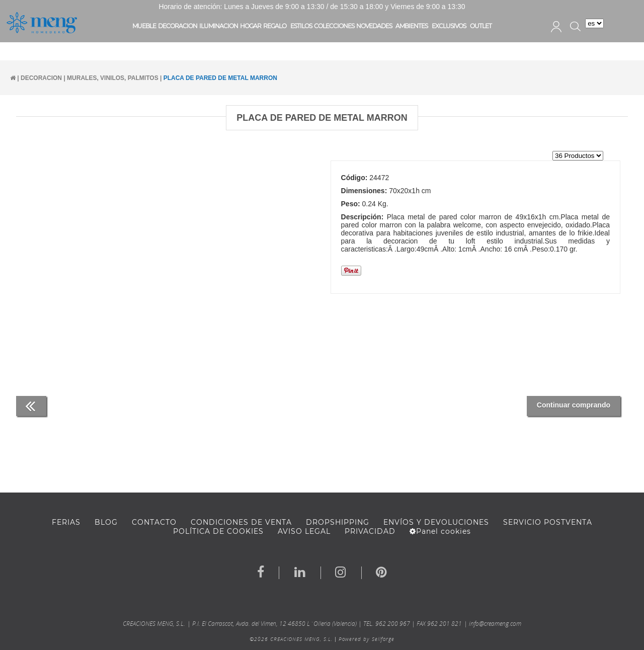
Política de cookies (218, 531)
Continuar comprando (574, 405)
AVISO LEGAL (304, 531)
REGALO (275, 26)
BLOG (106, 522)
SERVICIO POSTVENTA (548, 522)
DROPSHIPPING (338, 522)
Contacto (154, 522)
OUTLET (481, 26)
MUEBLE (144, 26)
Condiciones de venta (241, 522)
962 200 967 (393, 624)
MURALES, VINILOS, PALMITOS (113, 78)
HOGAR (251, 26)
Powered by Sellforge (367, 639)
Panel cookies (440, 531)
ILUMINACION (219, 26)
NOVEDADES (374, 26)
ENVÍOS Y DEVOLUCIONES (436, 522)
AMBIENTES (412, 26)
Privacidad (370, 531)
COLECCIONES (334, 26)
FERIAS (66, 522)
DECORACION (178, 26)
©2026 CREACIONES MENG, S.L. (291, 639)
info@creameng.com (495, 624)
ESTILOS (301, 26)
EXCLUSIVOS (449, 26)
